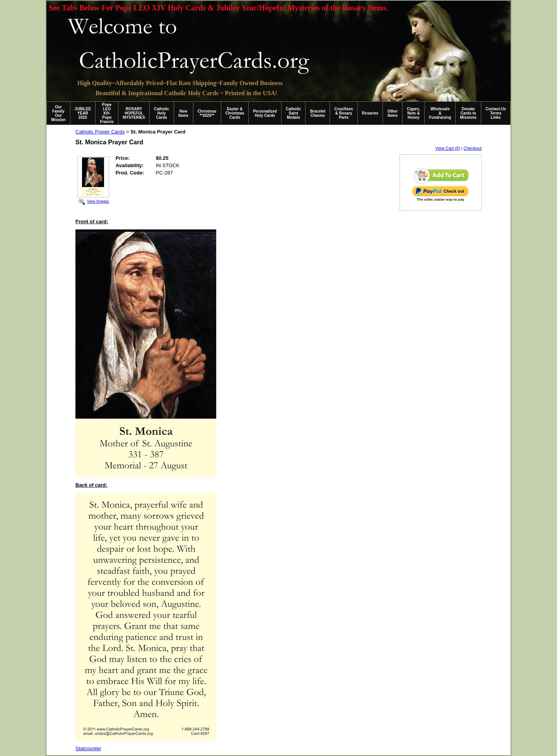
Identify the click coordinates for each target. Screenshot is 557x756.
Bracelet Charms (318, 113)
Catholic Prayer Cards (100, 132)
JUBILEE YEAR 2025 (83, 113)
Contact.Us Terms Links (496, 113)
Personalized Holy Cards (265, 113)
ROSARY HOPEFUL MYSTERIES (134, 113)
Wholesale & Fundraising (440, 113)
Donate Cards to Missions (468, 113)
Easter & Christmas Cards (235, 113)
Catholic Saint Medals (293, 113)
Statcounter (88, 748)
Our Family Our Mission (58, 113)
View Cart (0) (448, 148)
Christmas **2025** (207, 113)
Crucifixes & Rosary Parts (343, 113)
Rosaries (370, 113)
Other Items (393, 113)
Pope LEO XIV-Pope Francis (107, 113)
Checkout (473, 148)
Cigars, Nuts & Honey (413, 113)
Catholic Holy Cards (161, 113)
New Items (183, 113)
